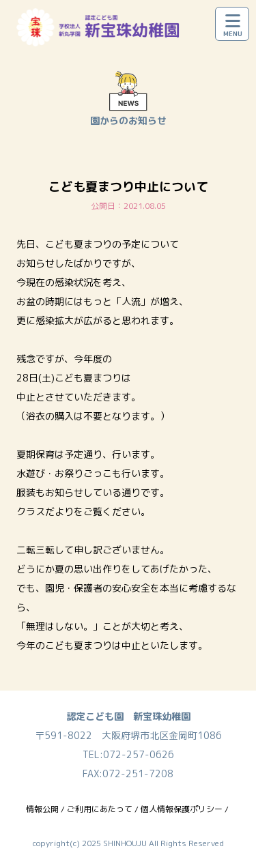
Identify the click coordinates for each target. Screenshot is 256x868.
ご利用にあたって (100, 809)
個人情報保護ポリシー (182, 809)
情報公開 (42, 809)
